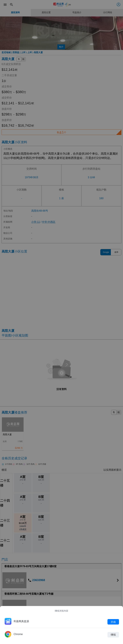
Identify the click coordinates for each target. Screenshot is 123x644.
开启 (113, 622)
